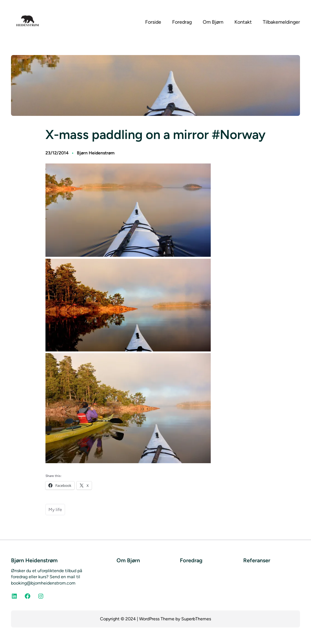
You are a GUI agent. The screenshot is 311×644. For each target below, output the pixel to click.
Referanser (257, 560)
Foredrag (191, 560)
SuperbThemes (196, 619)
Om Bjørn (128, 560)
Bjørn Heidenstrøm (96, 153)
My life (55, 510)
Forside (153, 22)
